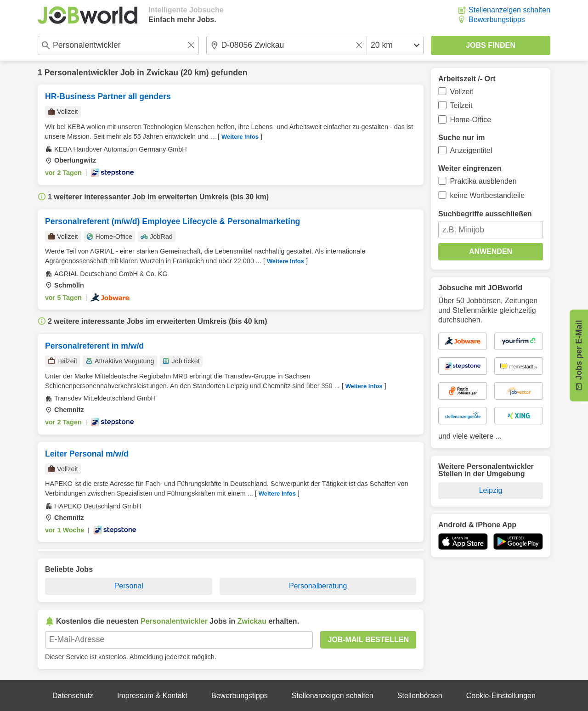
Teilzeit (461, 105)
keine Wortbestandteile (487, 195)
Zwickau (162, 73)
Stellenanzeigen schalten (509, 10)
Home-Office (471, 120)
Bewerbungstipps (497, 20)
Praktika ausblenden (483, 181)
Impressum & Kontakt (152, 696)
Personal (129, 586)
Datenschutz (73, 696)
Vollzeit (462, 92)
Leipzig (491, 490)
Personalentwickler (81, 73)
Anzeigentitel (471, 150)
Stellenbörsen (420, 696)
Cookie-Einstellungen (501, 696)
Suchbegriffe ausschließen (485, 214)
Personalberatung (318, 586)
